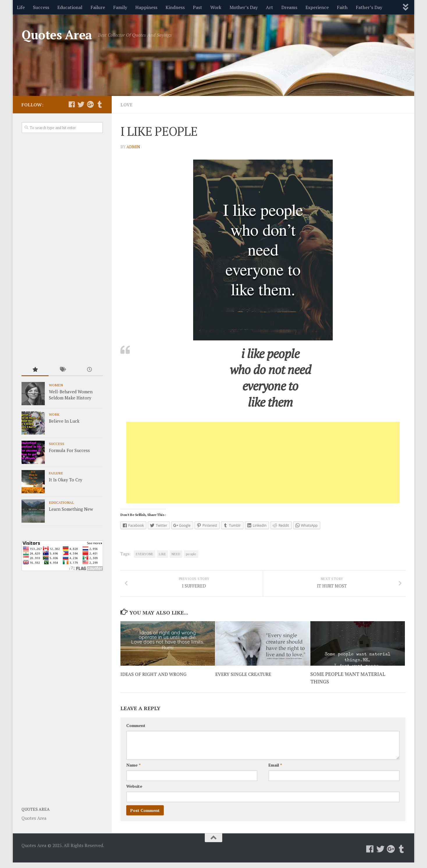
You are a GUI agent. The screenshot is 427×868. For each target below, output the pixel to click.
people (191, 554)
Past (198, 7)
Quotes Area (57, 35)
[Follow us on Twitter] (81, 104)
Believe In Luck (64, 421)
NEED (176, 554)
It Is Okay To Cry (66, 480)
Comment (136, 733)
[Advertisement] (263, 462)
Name (133, 772)
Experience (317, 7)
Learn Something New (71, 509)
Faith (342, 7)
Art (269, 7)
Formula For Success (69, 450)
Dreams (289, 7)
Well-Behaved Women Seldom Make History (71, 395)
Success (41, 7)
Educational (70, 7)
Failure (98, 7)
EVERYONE (145, 554)
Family (120, 7)
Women (56, 385)
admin (134, 147)
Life (21, 7)
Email (275, 772)
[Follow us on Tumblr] (99, 104)
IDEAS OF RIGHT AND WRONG (155, 681)
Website (134, 793)
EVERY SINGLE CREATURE (245, 681)
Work (216, 7)
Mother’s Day (244, 7)
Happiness (146, 7)
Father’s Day (369, 7)
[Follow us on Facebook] (72, 104)
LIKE (162, 554)
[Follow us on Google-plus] (90, 104)
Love (127, 105)
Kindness (175, 7)
